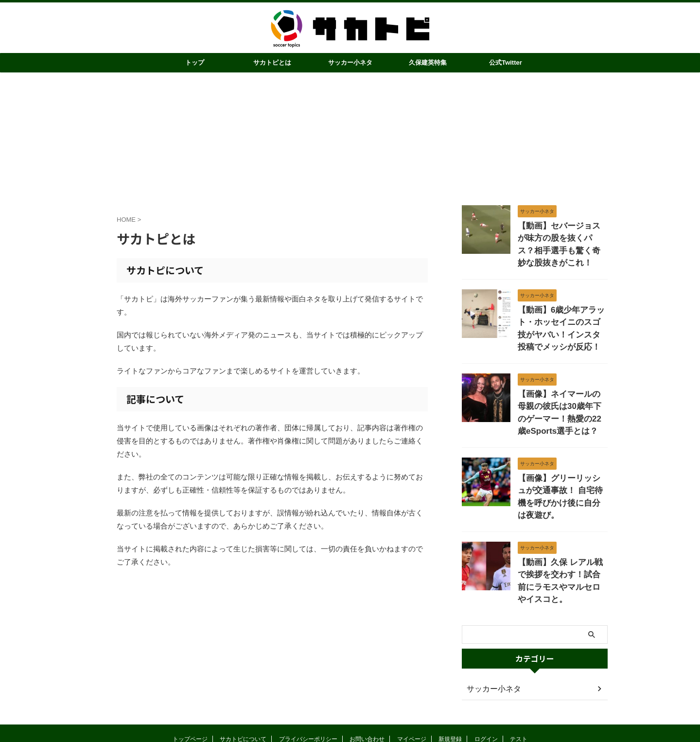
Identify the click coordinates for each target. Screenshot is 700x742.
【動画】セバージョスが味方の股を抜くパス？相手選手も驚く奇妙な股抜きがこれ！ (562, 236)
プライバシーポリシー (308, 683)
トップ (195, 62)
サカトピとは (272, 62)
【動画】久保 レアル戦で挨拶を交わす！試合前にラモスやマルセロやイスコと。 (562, 530)
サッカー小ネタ (350, 62)
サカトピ (350, 704)
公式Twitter (506, 62)
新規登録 (450, 683)
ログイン (486, 683)
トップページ (190, 683)
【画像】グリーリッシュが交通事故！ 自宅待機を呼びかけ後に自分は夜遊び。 (562, 461)
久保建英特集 (428, 62)
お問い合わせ (367, 683)
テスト (519, 683)
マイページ (412, 683)
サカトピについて (243, 683)
